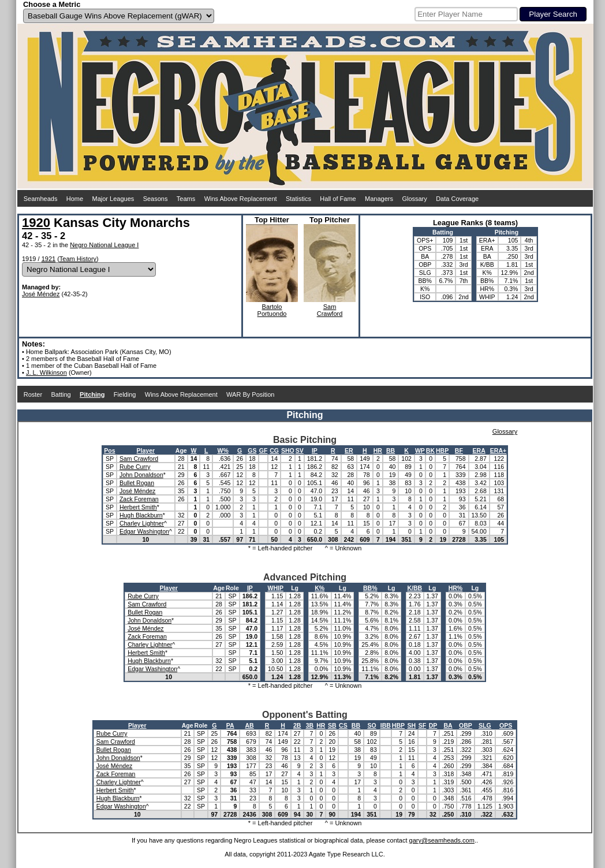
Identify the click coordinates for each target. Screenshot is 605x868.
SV (300, 450)
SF (422, 725)
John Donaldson (141, 475)
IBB (386, 725)
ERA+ (498, 450)
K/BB (414, 588)
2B (297, 725)
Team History (78, 259)
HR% (456, 588)
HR (378, 450)
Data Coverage (457, 199)
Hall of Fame (338, 199)
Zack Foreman (139, 499)
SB (332, 725)
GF (264, 450)
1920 (36, 223)
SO (371, 725)
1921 (48, 259)
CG (274, 450)
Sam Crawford (139, 459)
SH (412, 725)
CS (343, 725)
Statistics (298, 199)
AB (250, 725)
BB (391, 450)
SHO (288, 450)
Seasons (156, 199)
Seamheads (41, 199)
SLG (485, 725)
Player (146, 450)
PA (230, 725)
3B (310, 725)
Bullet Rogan (137, 483)
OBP (466, 725)
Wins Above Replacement (241, 199)
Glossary (414, 199)
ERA (479, 450)
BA (448, 725)
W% (223, 450)
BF (459, 450)
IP (315, 450)
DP (433, 725)
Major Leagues (113, 199)
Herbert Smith (138, 507)
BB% (370, 588)
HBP (442, 450)
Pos (109, 450)
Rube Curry (135, 467)
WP (420, 450)
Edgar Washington (144, 531)
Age (181, 450)
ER (349, 450)
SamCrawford (330, 310)
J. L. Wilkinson (46, 372)
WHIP (275, 588)
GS (252, 450)
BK (430, 450)
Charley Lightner (142, 523)
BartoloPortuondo (272, 310)
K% (320, 588)
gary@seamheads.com (442, 840)
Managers (379, 199)
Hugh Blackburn (141, 515)
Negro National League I (104, 245)
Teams (186, 199)
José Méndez (41, 294)
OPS (506, 725)
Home (75, 199)
